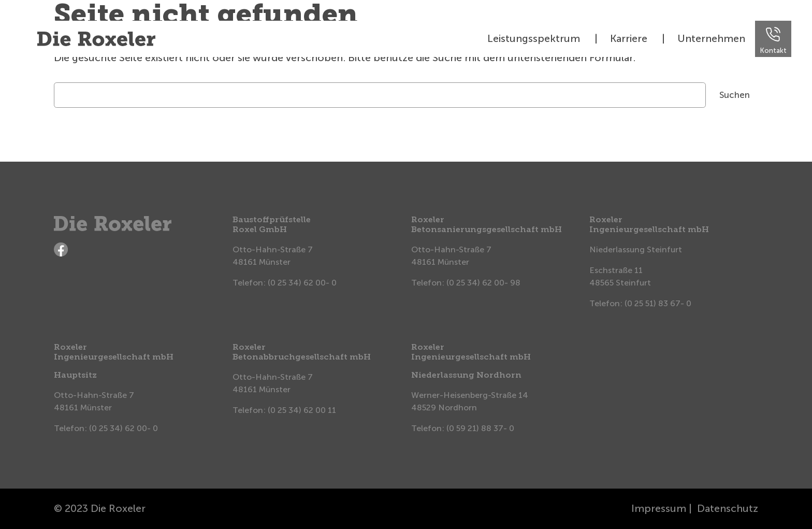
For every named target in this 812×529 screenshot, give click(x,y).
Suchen (735, 95)
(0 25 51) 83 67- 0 (658, 303)
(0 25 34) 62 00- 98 (483, 283)
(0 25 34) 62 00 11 (302, 410)
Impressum (659, 508)
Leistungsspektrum (534, 38)
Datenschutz (728, 508)
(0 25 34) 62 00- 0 (302, 283)
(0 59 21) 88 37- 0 (480, 428)
